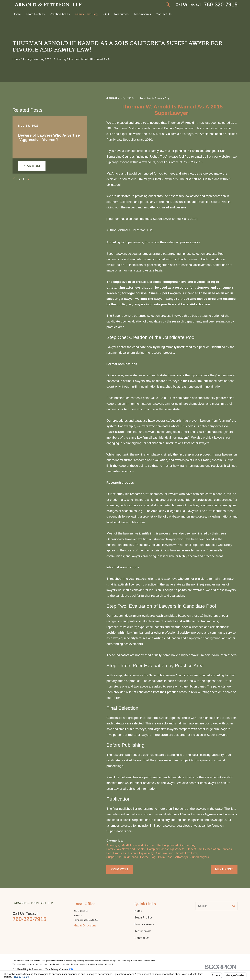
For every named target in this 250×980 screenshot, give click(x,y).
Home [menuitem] (17, 14)
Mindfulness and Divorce (138, 845)
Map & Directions (85, 926)
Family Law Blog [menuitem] (86, 14)
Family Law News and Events (126, 849)
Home (138, 911)
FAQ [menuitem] (106, 14)
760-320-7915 (221, 4)
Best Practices (116, 853)
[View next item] (28, 257)
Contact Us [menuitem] (164, 14)
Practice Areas (144, 924)
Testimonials (143, 931)
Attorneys (113, 845)
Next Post (224, 869)
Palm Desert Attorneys (173, 857)
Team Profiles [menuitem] (35, 14)
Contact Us (142, 938)
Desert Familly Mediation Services (209, 849)
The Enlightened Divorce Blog (176, 845)
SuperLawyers (200, 857)
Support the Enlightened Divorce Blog (131, 857)
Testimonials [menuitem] (142, 14)
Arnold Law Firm (186, 853)
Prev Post (120, 869)
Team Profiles (144, 918)
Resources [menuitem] (121, 14)
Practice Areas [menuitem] (60, 14)
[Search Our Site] (234, 906)
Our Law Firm (165, 853)
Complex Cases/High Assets (166, 849)
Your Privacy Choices (59, 969)
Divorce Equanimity (141, 853)
